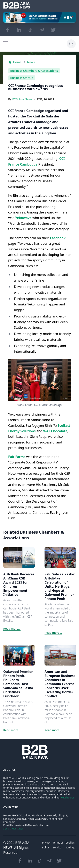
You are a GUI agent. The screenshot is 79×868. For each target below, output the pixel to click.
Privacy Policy (46, 845)
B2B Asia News (23, 99)
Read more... (12, 629)
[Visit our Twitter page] (53, 30)
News (31, 62)
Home (15, 62)
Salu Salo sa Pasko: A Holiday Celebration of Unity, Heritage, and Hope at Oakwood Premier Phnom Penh (60, 586)
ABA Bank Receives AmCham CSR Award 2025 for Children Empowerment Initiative (19, 584)
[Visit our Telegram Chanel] (42, 30)
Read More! (67, 798)
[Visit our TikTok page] (30, 30)
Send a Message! (13, 829)
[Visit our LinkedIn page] (19, 30)
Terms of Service (58, 845)
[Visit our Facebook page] (7, 30)
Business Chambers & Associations (34, 71)
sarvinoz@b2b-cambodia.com (32, 825)
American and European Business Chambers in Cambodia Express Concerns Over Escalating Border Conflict (60, 684)
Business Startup (22, 78)
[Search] (71, 44)
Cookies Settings (70, 845)
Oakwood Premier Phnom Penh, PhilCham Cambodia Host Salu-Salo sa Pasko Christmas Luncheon (18, 684)
